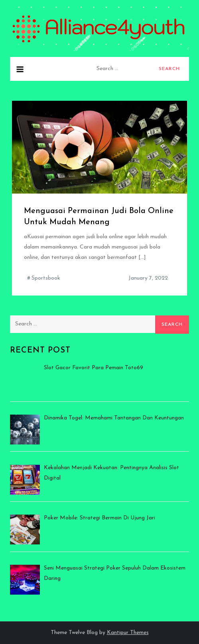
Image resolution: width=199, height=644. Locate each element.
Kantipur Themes (128, 633)
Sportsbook (46, 278)
